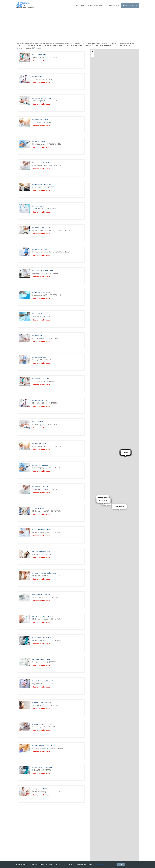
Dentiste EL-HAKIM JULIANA (41, 659)
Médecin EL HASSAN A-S (40, 120)
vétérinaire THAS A (39, 508)
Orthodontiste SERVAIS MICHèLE (43, 767)
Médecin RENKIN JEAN (40, 400)
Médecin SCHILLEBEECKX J (41, 443)
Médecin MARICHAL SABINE (41, 292)
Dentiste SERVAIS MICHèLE (41, 551)
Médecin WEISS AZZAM (40, 487)
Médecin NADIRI (38, 335)
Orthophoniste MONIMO (40, 789)
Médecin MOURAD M (39, 314)
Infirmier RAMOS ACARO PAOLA (43, 681)
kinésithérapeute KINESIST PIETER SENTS (46, 746)
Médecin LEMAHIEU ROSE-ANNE (43, 271)
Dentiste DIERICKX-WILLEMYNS (42, 595)
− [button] (93, 55)
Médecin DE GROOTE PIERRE (42, 98)
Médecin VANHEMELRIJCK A (41, 465)
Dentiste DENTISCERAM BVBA (42, 530)
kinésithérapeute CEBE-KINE (42, 703)
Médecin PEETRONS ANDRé (41, 379)
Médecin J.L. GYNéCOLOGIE (41, 228)
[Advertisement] (77, 27)
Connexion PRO (113, 6)
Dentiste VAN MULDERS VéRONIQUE (44, 573)
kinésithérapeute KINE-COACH (42, 724)
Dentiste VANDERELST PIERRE (42, 638)
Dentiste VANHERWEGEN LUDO (43, 616)
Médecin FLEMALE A (39, 141)
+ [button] (93, 52)
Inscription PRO (130, 5)
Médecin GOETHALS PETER (41, 163)
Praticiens (80, 6)
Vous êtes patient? (95, 6)
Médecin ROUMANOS (39, 422)
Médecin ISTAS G (38, 206)
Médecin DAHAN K (38, 76)
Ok (121, 864)
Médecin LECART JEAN (40, 249)
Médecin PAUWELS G (39, 357)
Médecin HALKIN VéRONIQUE (42, 184)
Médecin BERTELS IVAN (40, 55)
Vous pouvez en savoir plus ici (104, 864)
